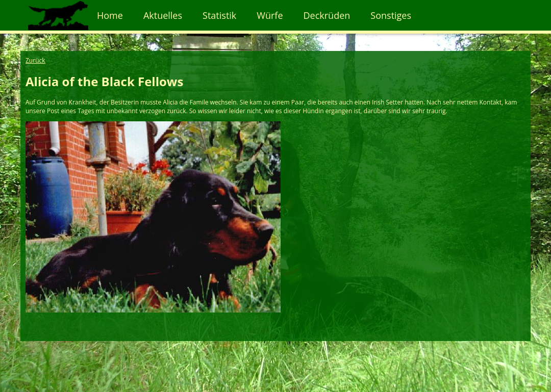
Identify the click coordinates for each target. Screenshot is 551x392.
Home (110, 15)
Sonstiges (391, 15)
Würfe (270, 15)
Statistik (219, 15)
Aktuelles (163, 15)
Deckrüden (327, 15)
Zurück (35, 60)
